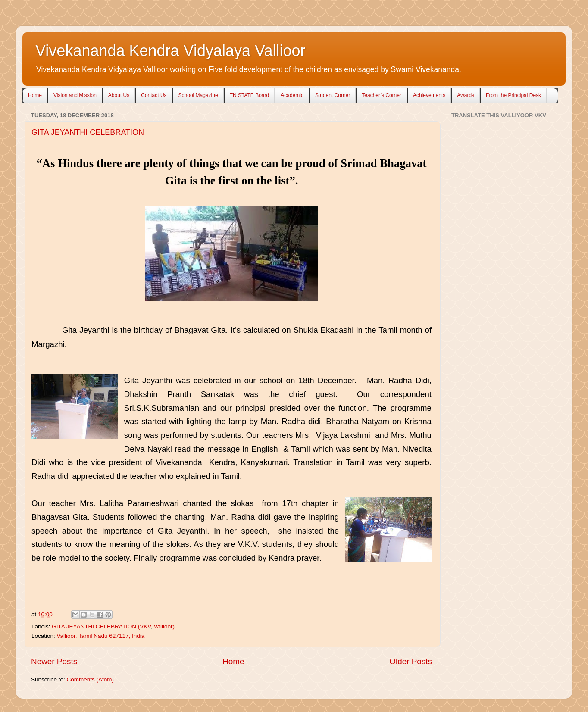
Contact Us (154, 95)
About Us (119, 95)
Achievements (429, 95)
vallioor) (164, 626)
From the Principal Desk (513, 95)
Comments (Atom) (91, 679)
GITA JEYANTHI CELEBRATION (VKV (101, 626)
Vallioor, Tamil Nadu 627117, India (101, 636)
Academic (292, 95)
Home (35, 95)
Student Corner (333, 95)
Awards (466, 95)
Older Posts (411, 661)
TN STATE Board (250, 95)
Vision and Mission (75, 95)
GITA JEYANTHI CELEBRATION (88, 132)
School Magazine (198, 95)
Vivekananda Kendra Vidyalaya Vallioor (170, 51)
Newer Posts (54, 661)
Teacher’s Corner (382, 95)
